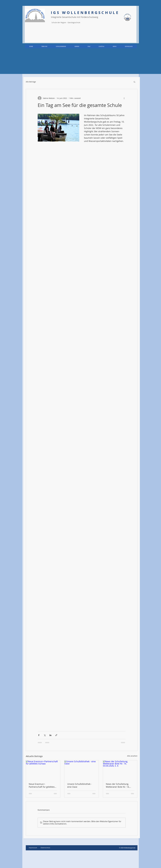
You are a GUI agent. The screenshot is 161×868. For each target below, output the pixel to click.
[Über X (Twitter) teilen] (45, 735)
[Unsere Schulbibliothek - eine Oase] (82, 770)
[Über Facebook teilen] (39, 735)
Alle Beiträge (31, 82)
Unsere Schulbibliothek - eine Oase (79, 785)
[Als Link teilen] (56, 735)
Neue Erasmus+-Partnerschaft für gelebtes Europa (42, 785)
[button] (134, 82)
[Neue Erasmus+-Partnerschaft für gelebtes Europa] (43, 770)
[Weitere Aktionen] (124, 98)
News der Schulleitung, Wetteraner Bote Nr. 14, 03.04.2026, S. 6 (118, 785)
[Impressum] (33, 848)
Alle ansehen (132, 756)
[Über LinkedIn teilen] (50, 735)
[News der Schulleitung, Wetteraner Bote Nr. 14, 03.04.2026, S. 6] (120, 770)
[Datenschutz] (46, 848)
